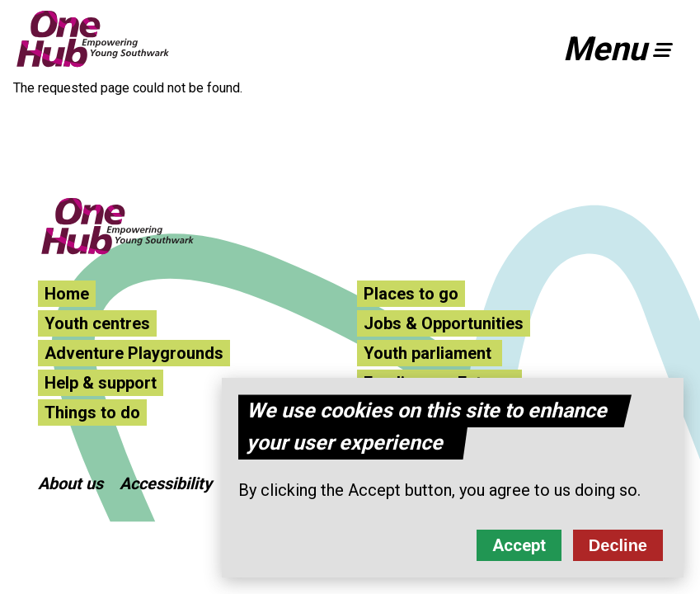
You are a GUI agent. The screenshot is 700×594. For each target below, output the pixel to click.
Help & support (101, 383)
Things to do (92, 412)
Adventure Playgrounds (134, 353)
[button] (625, 49)
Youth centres (97, 323)
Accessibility (166, 483)
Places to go (411, 294)
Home (67, 294)
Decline (618, 554)
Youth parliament (430, 353)
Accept (519, 554)
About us (70, 483)
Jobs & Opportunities (444, 323)
